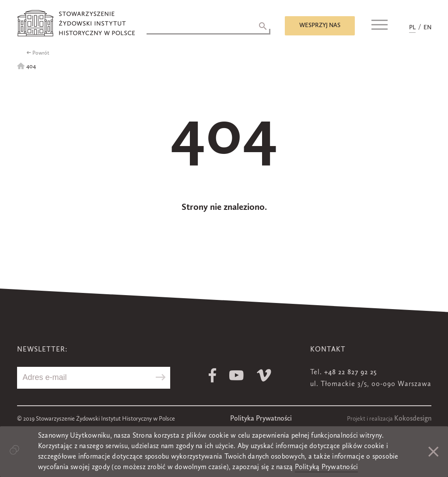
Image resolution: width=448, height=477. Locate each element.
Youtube (236, 375)
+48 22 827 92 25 (350, 373)
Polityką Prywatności (327, 467)
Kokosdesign (413, 419)
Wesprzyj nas (320, 25)
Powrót (41, 53)
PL (412, 28)
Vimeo (264, 375)
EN (427, 28)
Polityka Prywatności (261, 419)
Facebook (212, 375)
